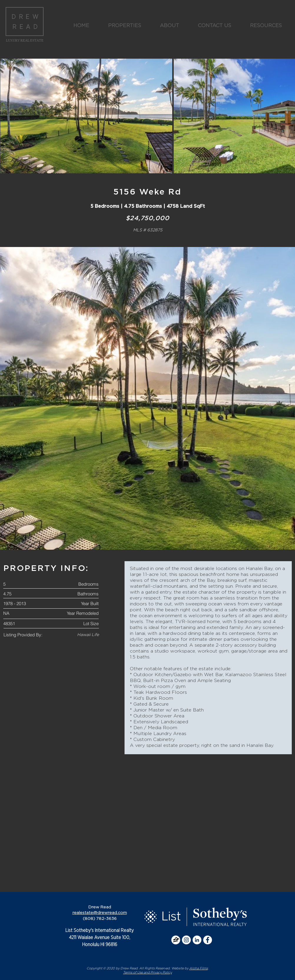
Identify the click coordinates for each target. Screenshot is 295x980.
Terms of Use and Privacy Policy (147, 972)
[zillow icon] (176, 940)
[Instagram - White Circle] (186, 940)
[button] (125, 26)
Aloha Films (199, 968)
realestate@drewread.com (100, 913)
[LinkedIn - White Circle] (197, 940)
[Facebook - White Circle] (208, 940)
